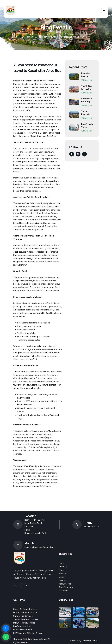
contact (63, 580)
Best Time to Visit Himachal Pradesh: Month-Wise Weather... (87, 126)
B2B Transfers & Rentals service (28, 633)
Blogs (62, 570)
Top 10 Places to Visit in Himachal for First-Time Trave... (87, 113)
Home (29, 37)
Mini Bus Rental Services (24, 623)
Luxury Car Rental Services (25, 612)
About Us (63, 567)
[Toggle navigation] (104, 11)
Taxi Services (65, 584)
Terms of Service (91, 641)
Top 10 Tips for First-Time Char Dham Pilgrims (87, 88)
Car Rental (64, 591)
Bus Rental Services (22, 626)
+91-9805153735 (91, 526)
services (63, 573)
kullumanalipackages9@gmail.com (40, 547)
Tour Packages (66, 587)
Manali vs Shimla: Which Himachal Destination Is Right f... (87, 75)
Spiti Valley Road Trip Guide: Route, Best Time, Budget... (87, 100)
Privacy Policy (75, 641)
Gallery (62, 577)
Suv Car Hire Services (23, 616)
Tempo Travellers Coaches (26, 619)
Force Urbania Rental (23, 630)
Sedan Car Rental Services (25, 609)
